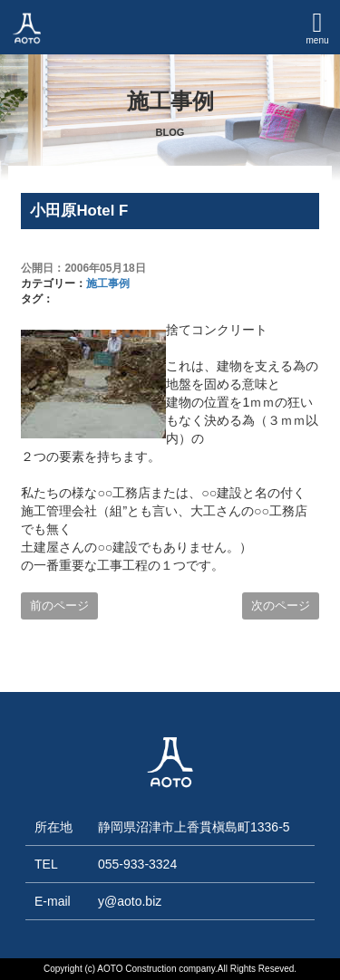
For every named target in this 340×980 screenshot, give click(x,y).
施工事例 (108, 283)
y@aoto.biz (130, 901)
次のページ (281, 605)
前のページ (59, 605)
